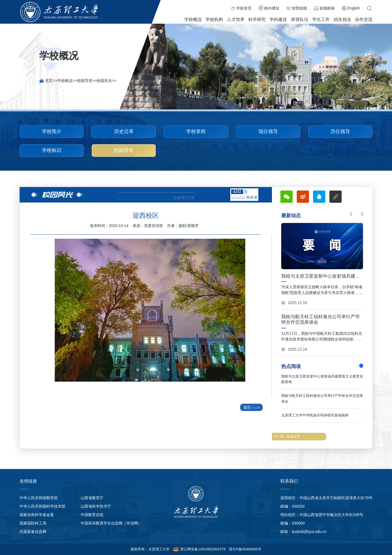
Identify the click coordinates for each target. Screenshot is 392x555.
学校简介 (52, 131)
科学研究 (257, 19)
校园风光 (104, 81)
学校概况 (193, 19)
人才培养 (236, 19)
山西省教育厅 (92, 498)
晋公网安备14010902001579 (203, 549)
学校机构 (214, 19)
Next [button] (362, 214)
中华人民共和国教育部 (39, 498)
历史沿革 (124, 131)
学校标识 (52, 150)
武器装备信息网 (33, 532)
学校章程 (196, 131)
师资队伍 (300, 19)
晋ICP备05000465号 (245, 549)
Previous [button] (351, 214)
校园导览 (85, 81)
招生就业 (342, 19)
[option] (322, 288)
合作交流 (364, 19)
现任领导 (268, 131)
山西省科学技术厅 (96, 506)
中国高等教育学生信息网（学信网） (111, 523)
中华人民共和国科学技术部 (42, 506)
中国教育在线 (92, 515)
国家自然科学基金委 (37, 515)
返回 (249, 407)
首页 (49, 81)
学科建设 (278, 19)
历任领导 (340, 131)
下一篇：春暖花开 (287, 437)
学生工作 (321, 19)
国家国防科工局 (33, 523)
